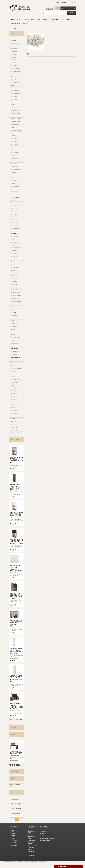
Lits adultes (16, 259)
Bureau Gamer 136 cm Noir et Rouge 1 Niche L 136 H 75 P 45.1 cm (16, 755)
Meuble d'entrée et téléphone (14, 60)
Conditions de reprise (31, 857)
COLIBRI (15, 430)
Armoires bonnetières (14, 143)
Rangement (16, 43)
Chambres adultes (15, 238)
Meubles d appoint (15, 106)
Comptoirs (15, 346)
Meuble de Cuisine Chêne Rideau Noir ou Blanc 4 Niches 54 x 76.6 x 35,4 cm (17, 596)
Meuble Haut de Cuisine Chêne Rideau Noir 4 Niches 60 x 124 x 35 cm (17, 542)
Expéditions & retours (31, 833)
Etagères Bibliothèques (15, 89)
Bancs (14, 80)
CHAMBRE (32, 20)
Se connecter (50, 7)
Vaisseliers (15, 343)
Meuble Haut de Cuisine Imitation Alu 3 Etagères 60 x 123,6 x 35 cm (17, 460)
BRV (14, 424)
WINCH (15, 396)
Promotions (14, 735)
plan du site (64, 2)
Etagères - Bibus (15, 101)
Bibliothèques (16, 94)
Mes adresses (43, 836)
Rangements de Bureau (16, 182)
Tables (14, 150)
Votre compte (50, 9)
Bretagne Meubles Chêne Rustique (15, 374)
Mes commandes (44, 832)
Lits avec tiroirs (17, 295)
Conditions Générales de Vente (31, 837)
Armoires (15, 253)
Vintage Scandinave (14, 392)
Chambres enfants (15, 269)
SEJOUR (19, 20)
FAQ (62, 20)
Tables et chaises (14, 328)
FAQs (12, 794)
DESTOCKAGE (26, 23)
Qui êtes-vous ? (15, 800)
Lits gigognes (16, 293)
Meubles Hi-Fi (16, 119)
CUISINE (39, 20)
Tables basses (16, 113)
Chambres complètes (15, 244)
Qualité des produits (16, 814)
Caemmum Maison (15, 406)
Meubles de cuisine (15, 317)
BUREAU (25, 20)
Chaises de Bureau (15, 84)
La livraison (14, 812)
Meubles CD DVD (15, 126)
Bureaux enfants (14, 210)
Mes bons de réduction (45, 841)
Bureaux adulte (17, 206)
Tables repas (16, 158)
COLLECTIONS (55, 20)
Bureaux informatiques (15, 216)
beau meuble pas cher (15, 786)
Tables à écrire (16, 304)
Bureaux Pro (16, 225)
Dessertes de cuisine (15, 333)
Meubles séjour (17, 130)
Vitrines (15, 96)
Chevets (15, 256)
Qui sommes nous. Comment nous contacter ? (32, 843)
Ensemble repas (15, 154)
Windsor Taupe (17, 368)
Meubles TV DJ (17, 416)
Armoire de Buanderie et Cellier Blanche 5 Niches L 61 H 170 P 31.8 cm (16, 679)
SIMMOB (15, 410)
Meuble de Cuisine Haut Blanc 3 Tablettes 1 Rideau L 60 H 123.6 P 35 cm (17, 515)
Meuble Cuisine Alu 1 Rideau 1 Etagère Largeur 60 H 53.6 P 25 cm (16, 624)
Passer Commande (16, 807)
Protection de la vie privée (32, 853)
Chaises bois (16, 68)
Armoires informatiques (15, 221)
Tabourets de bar (15, 75)
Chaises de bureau (15, 230)
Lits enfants (16, 290)
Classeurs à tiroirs (15, 193)
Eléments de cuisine (16, 23)
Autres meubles (17, 147)
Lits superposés (17, 298)
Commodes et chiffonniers (16, 47)
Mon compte (44, 828)
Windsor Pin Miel (15, 364)
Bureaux (15, 203)
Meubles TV (68, 20)
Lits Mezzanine (17, 301)
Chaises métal (16, 71)
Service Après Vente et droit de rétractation (17, 803)
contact (58, 2)
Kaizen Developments (33, 862)
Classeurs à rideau (15, 188)
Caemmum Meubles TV (15, 401)
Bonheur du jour (15, 263)
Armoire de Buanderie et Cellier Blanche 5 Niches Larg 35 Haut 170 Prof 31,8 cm (17, 652)
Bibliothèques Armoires (16, 171)
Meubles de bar (17, 122)
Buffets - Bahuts (14, 134)
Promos (13, 20)
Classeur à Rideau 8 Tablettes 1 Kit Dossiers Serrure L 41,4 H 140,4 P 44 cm (17, 487)
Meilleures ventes (16, 440)
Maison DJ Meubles (15, 420)
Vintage (15, 388)
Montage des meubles (16, 809)
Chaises (15, 65)
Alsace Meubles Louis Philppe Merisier (16, 382)
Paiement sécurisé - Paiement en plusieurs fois (32, 848)
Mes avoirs (42, 834)
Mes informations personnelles (47, 839)
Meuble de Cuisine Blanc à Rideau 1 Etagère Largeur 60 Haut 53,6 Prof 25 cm (16, 569)
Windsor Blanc (16, 360)
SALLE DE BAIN (46, 20)
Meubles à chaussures (15, 53)
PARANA (15, 427)
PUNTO (15, 413)
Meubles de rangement (15, 322)
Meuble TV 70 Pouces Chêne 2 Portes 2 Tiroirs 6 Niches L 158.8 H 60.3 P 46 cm (16, 707)
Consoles (15, 116)
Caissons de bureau (15, 199)
